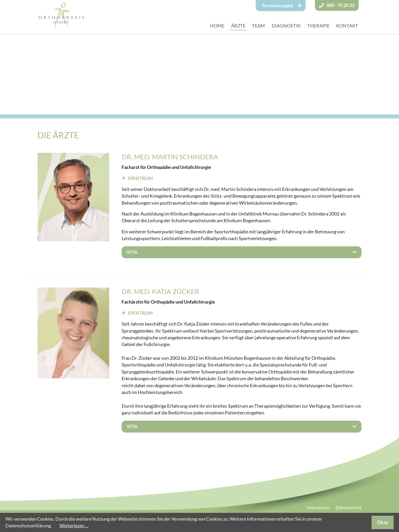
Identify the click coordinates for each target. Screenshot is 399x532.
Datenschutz (349, 508)
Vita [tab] (132, 252)
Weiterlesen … (74, 526)
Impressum (318, 508)
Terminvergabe (278, 5)
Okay (383, 522)
